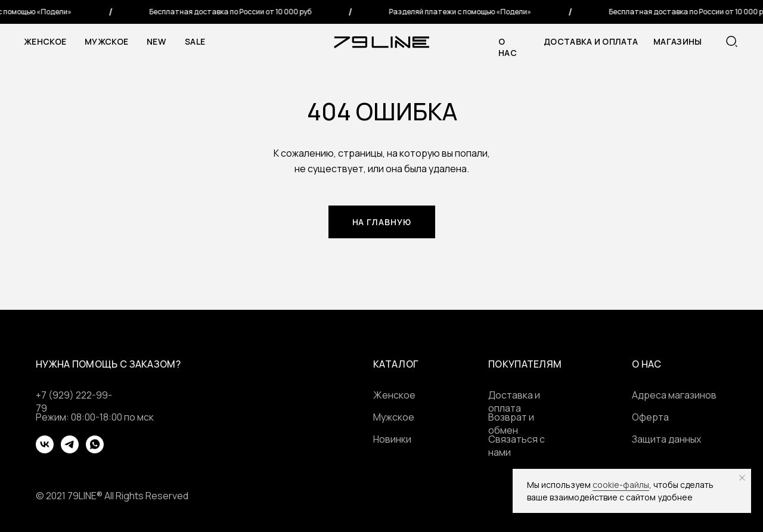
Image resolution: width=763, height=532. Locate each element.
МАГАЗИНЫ (677, 41)
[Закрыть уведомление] (742, 478)
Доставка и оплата (591, 41)
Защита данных (666, 439)
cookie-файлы (621, 485)
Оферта (650, 417)
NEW (156, 41)
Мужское (106, 41)
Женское (45, 41)
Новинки (392, 439)
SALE (195, 41)
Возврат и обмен (511, 424)
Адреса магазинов (674, 395)
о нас (508, 47)
